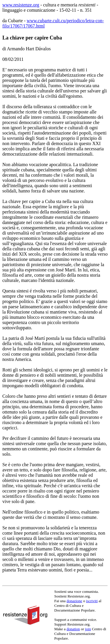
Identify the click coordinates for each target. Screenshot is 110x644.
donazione (74, 601)
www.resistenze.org (21, 5)
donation (73, 629)
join (88, 629)
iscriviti (92, 601)
